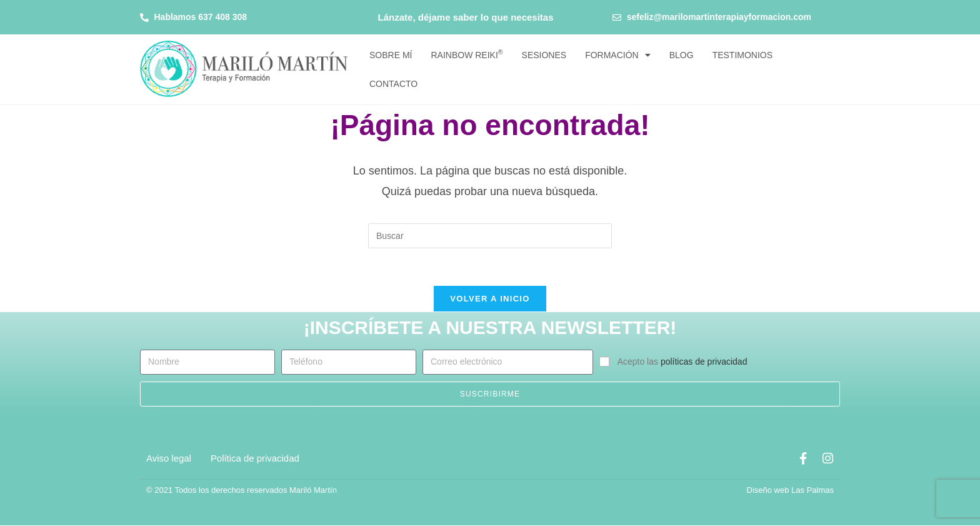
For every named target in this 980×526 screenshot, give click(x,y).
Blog (682, 55)
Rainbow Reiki (467, 54)
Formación (618, 55)
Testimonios (742, 55)
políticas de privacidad (704, 363)
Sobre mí (391, 55)
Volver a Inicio (490, 299)
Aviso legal (169, 459)
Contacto (393, 84)
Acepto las (682, 363)
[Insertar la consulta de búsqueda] (490, 236)
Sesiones (544, 55)
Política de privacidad (255, 459)
